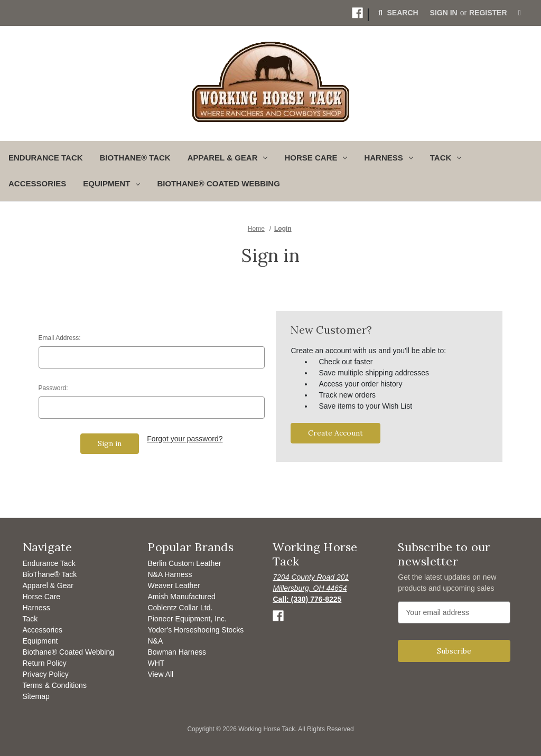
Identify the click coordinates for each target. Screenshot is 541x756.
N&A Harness (170, 574)
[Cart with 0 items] (520, 13)
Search (397, 13)
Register (488, 13)
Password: (53, 388)
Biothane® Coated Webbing (218, 183)
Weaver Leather (174, 585)
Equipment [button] (111, 183)
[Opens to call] (307, 599)
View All (160, 674)
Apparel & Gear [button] (228, 158)
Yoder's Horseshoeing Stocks (195, 630)
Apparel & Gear (48, 585)
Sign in (444, 13)
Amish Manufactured (181, 597)
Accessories (37, 183)
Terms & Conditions (55, 685)
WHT (156, 663)
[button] (357, 13)
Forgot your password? (185, 439)
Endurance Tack (46, 158)
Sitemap (36, 696)
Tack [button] (446, 158)
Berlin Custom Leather (184, 563)
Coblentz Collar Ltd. (180, 608)
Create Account (335, 433)
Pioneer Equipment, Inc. (187, 619)
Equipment (40, 641)
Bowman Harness (177, 652)
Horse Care (42, 597)
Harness (36, 608)
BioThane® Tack (135, 158)
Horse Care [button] (316, 158)
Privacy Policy (46, 674)
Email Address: (60, 338)
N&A (155, 641)
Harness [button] (388, 158)
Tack (30, 619)
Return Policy (45, 663)
